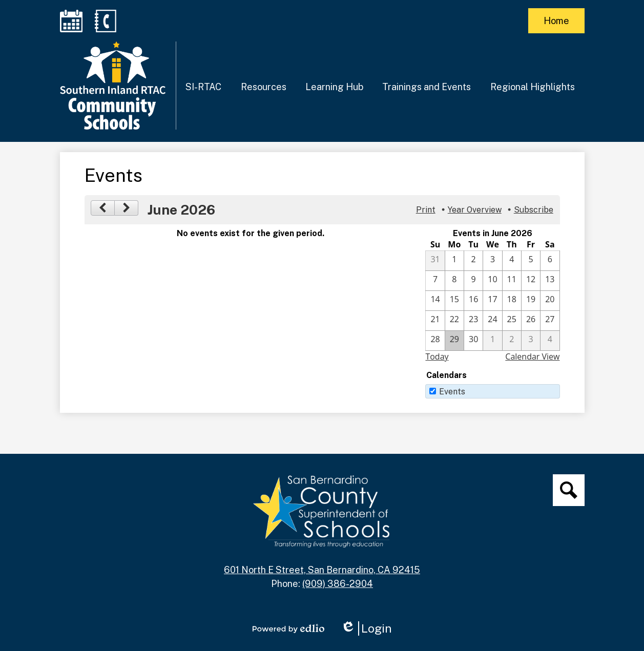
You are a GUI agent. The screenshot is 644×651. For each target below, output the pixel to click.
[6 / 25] (512, 321)
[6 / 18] (512, 301)
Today (437, 356)
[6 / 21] (435, 321)
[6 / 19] (531, 301)
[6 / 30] (473, 341)
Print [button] (426, 210)
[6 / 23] (473, 321)
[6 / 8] (454, 281)
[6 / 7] (435, 281)
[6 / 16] (473, 301)
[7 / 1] (492, 341)
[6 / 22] (454, 321)
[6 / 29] (454, 341)
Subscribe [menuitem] (534, 210)
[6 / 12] (531, 281)
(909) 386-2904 (338, 584)
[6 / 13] (550, 281)
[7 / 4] (550, 341)
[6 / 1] (454, 261)
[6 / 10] (492, 281)
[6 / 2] (473, 261)
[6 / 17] (492, 301)
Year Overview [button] (475, 210)
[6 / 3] (492, 261)
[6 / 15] (454, 301)
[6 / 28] (435, 341)
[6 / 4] (512, 261)
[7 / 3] (531, 341)
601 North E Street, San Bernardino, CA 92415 (322, 570)
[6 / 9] (473, 281)
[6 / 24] (492, 321)
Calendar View (532, 356)
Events (452, 392)
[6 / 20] (550, 301)
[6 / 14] (435, 301)
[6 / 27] (550, 321)
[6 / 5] (531, 261)
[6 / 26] (531, 321)
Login (366, 628)
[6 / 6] (550, 261)
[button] (203, 87)
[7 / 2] (512, 341)
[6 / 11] (512, 281)
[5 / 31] (435, 261)
